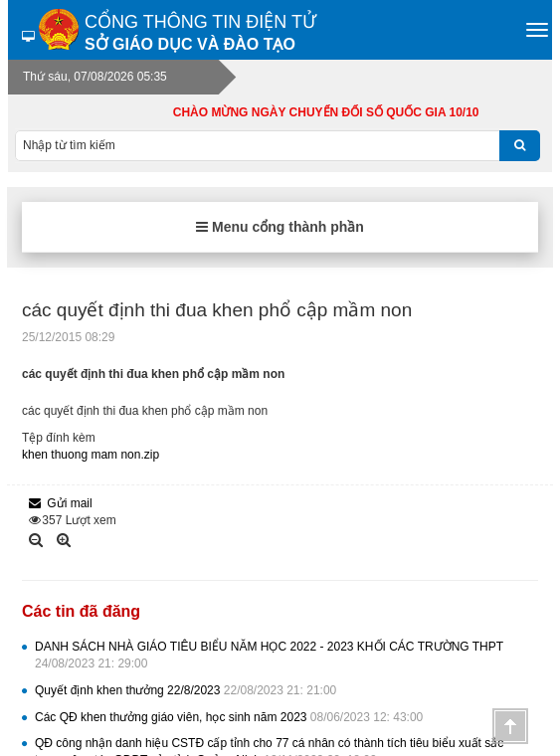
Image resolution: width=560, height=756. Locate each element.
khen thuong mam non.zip (91, 455)
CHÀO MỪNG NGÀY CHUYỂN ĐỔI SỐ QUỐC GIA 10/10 (339, 112)
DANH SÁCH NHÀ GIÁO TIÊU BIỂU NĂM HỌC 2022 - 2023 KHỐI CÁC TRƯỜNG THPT (269, 655)
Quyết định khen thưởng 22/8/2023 (186, 690)
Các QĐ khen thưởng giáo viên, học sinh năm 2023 (229, 717)
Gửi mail (61, 503)
